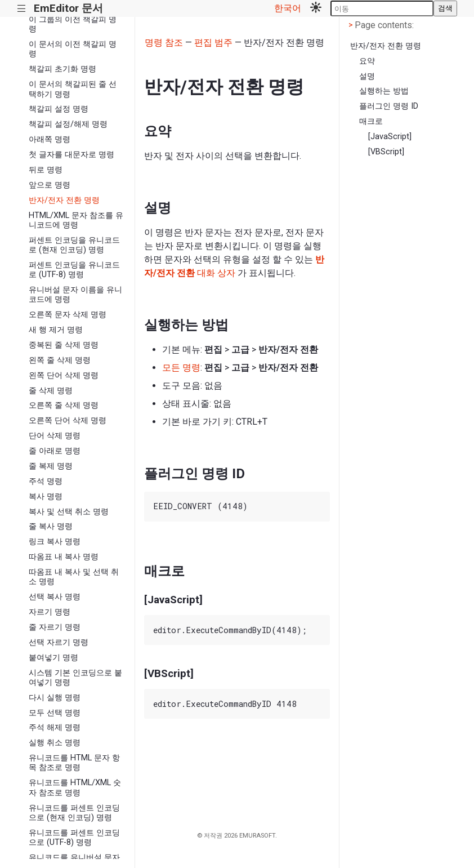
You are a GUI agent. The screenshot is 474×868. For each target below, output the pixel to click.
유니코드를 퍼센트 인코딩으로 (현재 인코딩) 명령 (74, 813)
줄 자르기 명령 (55, 627)
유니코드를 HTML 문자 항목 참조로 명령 (74, 763)
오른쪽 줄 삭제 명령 (64, 405)
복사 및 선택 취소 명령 (69, 512)
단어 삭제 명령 (55, 436)
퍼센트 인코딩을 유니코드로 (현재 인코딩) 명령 (74, 245)
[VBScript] (386, 152)
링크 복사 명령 (55, 542)
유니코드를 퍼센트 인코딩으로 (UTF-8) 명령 (74, 838)
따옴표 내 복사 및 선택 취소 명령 (74, 577)
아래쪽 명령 (50, 139)
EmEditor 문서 (68, 8)
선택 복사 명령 (55, 597)
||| (22, 9)
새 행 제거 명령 (56, 330)
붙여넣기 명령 (53, 658)
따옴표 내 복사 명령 (64, 557)
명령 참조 (164, 43)
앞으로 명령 (50, 185)
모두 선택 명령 (55, 713)
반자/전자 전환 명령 (64, 200)
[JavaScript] (390, 137)
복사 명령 (46, 497)
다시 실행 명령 (55, 698)
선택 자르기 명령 (59, 642)
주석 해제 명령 (55, 727)
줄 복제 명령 (51, 466)
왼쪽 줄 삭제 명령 (60, 360)
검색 (445, 8)
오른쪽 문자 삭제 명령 (68, 315)
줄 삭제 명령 (51, 391)
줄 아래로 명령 (55, 451)
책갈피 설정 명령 (59, 109)
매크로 (371, 121)
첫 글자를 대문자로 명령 (71, 155)
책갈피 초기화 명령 (62, 69)
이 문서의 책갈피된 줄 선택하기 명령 (73, 89)
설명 (367, 76)
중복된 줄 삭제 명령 (64, 345)
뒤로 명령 (46, 170)
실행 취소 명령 (55, 743)
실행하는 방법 (384, 91)
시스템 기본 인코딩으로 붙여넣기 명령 (75, 678)
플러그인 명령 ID (389, 106)
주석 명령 (46, 481)
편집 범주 (213, 43)
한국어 (288, 8)
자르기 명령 (50, 612)
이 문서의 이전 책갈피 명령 (73, 49)
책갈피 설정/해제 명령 (68, 124)
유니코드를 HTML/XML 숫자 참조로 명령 (75, 787)
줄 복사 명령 (51, 526)
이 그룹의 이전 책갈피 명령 (73, 24)
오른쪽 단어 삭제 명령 (68, 420)
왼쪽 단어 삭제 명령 (64, 375)
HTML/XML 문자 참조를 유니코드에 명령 (76, 220)
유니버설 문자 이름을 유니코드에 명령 (75, 295)
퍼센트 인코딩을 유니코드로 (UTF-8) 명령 (74, 270)
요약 (367, 61)
